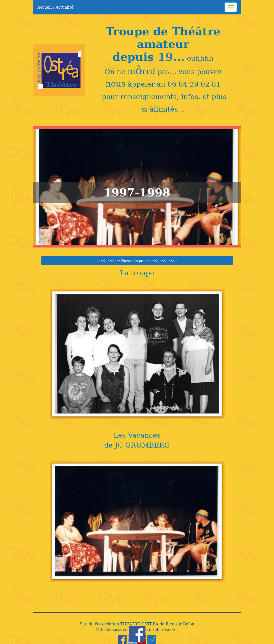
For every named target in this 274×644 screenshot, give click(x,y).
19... (171, 57)
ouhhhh (199, 58)
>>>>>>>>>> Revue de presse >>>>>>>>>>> (137, 261)
